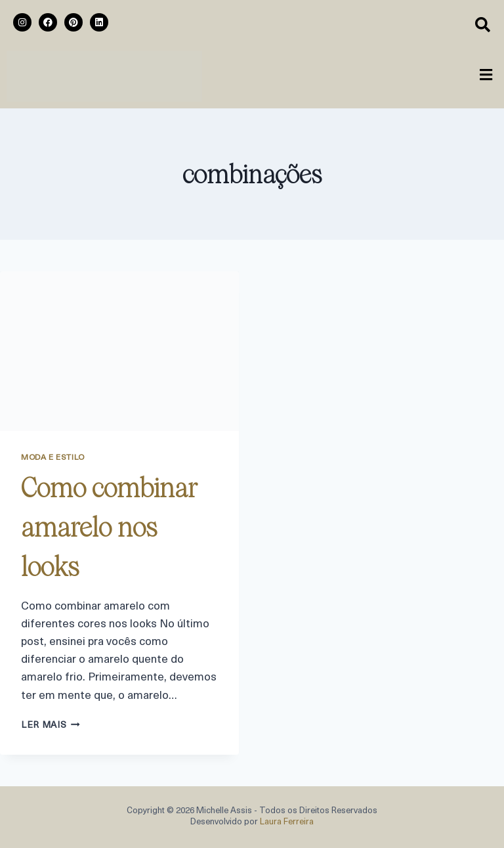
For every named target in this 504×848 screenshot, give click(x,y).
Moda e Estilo (53, 458)
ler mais (51, 725)
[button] (486, 76)
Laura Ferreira (287, 822)
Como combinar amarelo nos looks (109, 527)
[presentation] (119, 351)
